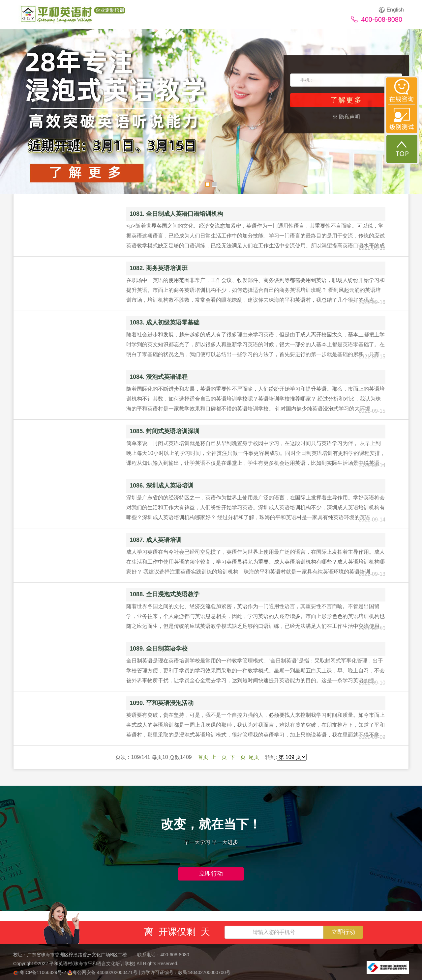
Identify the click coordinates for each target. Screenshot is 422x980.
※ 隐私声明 (346, 117)
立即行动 (211, 874)
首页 (203, 757)
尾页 (254, 757)
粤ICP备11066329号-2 (40, 972)
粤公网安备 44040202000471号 (103, 972)
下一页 (238, 757)
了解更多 (346, 100)
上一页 (219, 757)
